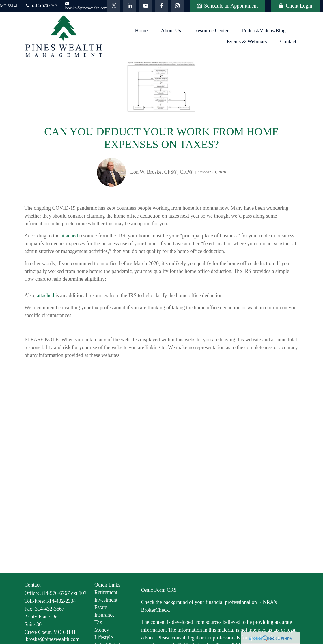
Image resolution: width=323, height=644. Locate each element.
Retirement (106, 592)
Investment (106, 600)
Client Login (295, 6)
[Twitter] (114, 6)
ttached (47, 295)
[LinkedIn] (130, 6)
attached (69, 236)
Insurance (104, 615)
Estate (101, 607)
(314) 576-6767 (41, 6)
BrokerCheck (155, 610)
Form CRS (165, 590)
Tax (98, 622)
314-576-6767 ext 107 (64, 593)
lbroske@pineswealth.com (86, 6)
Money (102, 630)
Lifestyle (104, 637)
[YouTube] (146, 6)
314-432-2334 (61, 601)
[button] (141, 31)
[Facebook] (161, 6)
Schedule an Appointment (227, 6)
